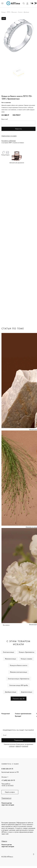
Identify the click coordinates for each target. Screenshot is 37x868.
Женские (14, 12)
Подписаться (19, 740)
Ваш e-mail (5, 119)
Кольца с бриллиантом (26, 652)
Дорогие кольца (26, 692)
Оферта (4, 841)
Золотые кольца (8, 652)
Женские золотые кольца (18, 672)
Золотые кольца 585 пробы (19, 685)
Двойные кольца (11, 692)
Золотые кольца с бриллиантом (18, 679)
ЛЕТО (9, 12)
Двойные (26, 12)
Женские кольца (10, 659)
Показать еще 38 (19, 699)
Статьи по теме (13, 328)
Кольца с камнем (26, 659)
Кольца (4, 12)
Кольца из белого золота (19, 665)
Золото (20, 12)
